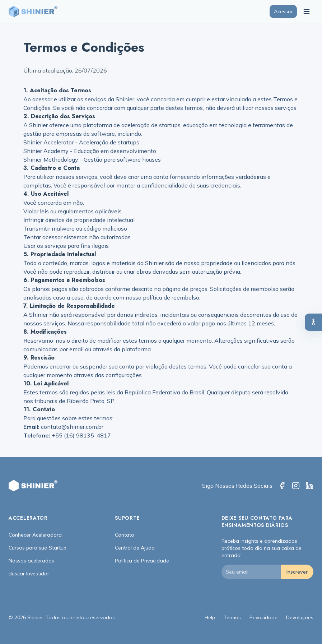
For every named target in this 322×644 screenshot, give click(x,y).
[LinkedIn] (309, 486)
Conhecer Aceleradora (35, 535)
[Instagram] (296, 486)
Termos (232, 617)
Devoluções (300, 617)
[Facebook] (282, 486)
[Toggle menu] (307, 11)
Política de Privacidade (142, 561)
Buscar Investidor (29, 574)
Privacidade (263, 617)
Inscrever (297, 572)
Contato (125, 535)
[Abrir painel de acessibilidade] (313, 322)
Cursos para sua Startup (38, 548)
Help (210, 617)
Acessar (283, 11)
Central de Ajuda (135, 548)
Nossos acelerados (31, 561)
